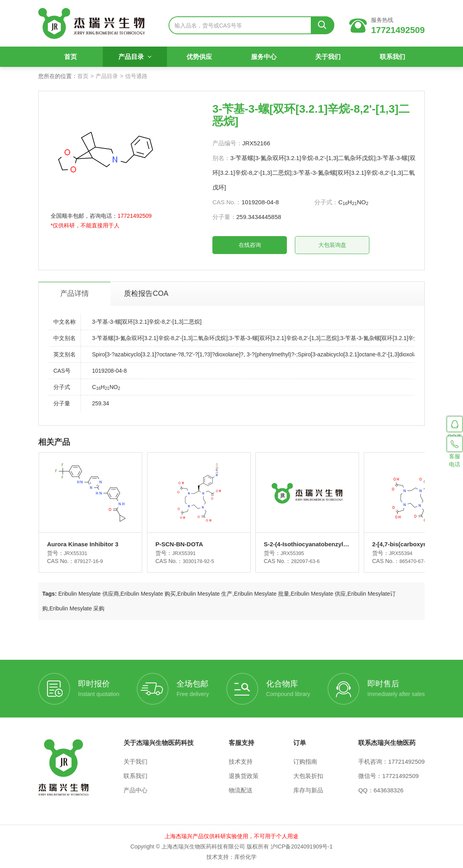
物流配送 (241, 790)
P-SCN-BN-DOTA (169, 544)
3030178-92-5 (189, 561)
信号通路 (136, 76)
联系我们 (392, 57)
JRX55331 (77, 553)
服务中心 (264, 57)
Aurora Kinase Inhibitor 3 (83, 544)
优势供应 (199, 57)
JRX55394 (370, 553)
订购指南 (305, 761)
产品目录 (135, 57)
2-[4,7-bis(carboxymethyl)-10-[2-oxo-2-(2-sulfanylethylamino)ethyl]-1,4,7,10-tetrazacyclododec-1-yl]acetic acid (378, 544)
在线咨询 (250, 245)
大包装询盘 (332, 245)
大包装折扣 (308, 776)
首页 (71, 57)
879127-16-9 (90, 561)
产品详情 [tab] (75, 293)
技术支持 (241, 761)
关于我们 (328, 57)
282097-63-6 (285, 561)
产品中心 (135, 790)
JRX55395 (272, 553)
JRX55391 (174, 553)
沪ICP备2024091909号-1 (302, 846)
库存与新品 (308, 790)
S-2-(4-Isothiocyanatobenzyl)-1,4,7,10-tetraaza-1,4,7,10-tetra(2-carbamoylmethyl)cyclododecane (280, 544)
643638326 (389, 790)
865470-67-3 (383, 561)
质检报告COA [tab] (146, 293)
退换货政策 (244, 776)
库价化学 (245, 857)
